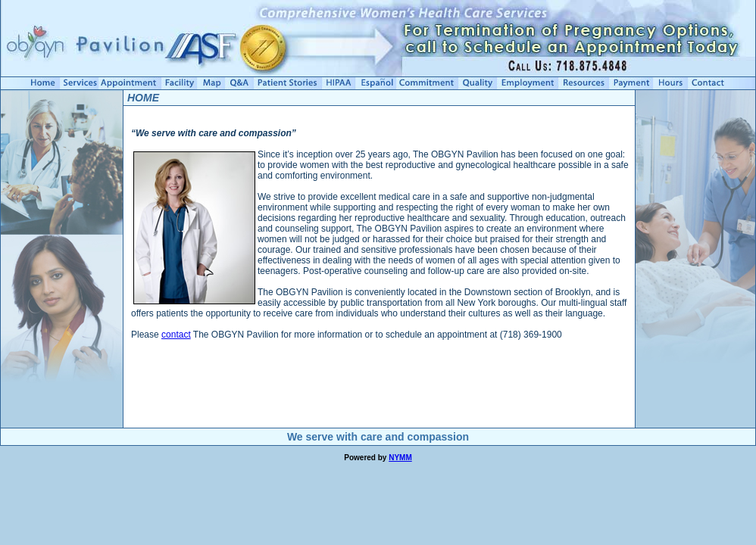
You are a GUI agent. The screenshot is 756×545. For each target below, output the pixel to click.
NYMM (400, 458)
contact (176, 335)
